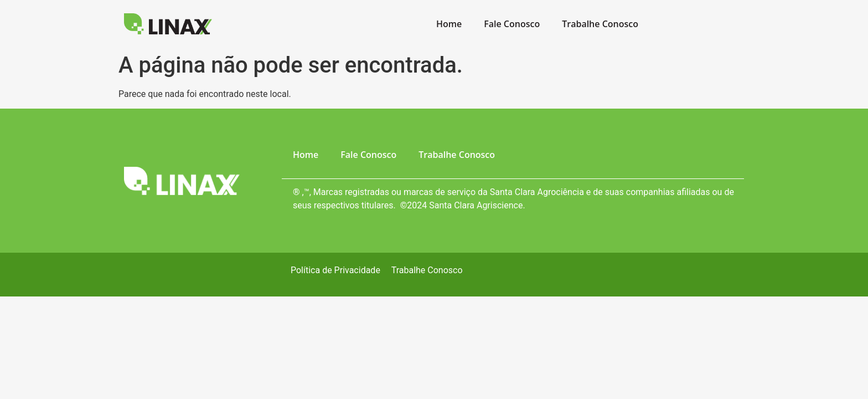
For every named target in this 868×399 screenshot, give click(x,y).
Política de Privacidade (335, 270)
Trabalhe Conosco (600, 24)
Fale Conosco (512, 24)
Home (449, 24)
